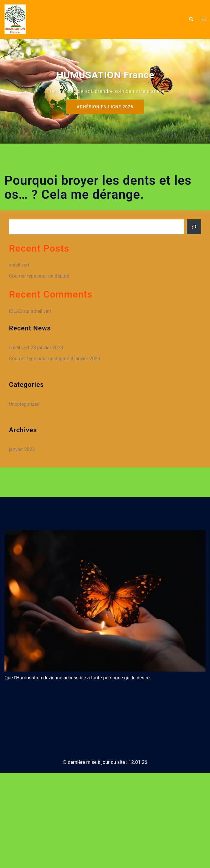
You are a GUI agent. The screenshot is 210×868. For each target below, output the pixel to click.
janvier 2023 (22, 449)
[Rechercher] (194, 227)
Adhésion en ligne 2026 (105, 107)
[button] (191, 19)
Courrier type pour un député (39, 276)
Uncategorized (24, 404)
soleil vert (19, 265)
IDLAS (16, 311)
